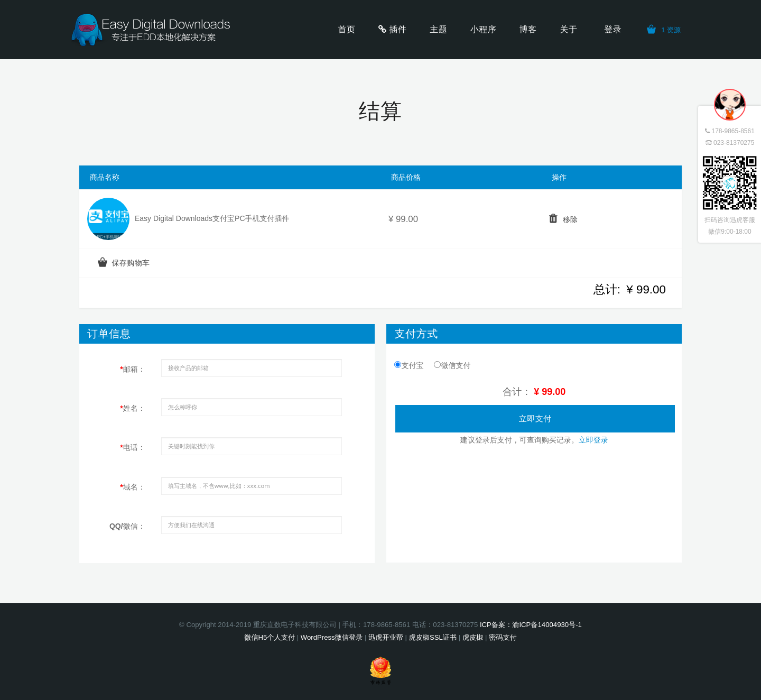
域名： (132, 487)
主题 (438, 29)
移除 (570, 219)
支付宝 (409, 365)
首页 (347, 29)
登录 (613, 29)
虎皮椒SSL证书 (433, 637)
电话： (132, 447)
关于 (568, 29)
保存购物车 (131, 263)
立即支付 (535, 418)
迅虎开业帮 (386, 637)
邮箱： (132, 369)
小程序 (483, 29)
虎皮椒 (473, 637)
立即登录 (593, 440)
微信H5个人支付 (270, 637)
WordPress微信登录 (332, 637)
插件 (398, 29)
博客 (528, 29)
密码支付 (503, 637)
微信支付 (452, 365)
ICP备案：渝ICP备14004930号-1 (531, 625)
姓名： (132, 408)
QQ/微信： (127, 526)
